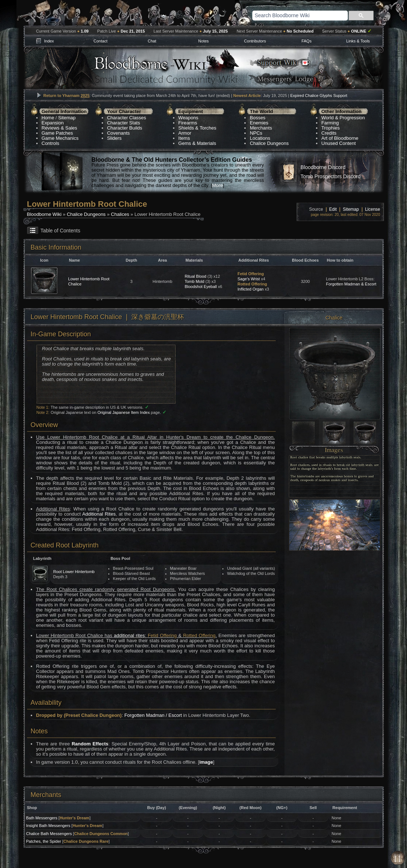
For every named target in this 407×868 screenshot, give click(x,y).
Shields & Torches (197, 128)
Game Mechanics (60, 138)
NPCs (256, 133)
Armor (185, 133)
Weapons (189, 118)
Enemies (259, 123)
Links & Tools (358, 41)
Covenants (118, 133)
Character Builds (125, 128)
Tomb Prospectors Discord (331, 176)
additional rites (129, 635)
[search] (291, 15)
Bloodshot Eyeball (201, 287)
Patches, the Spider (44, 841)
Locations (260, 138)
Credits (329, 133)
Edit (333, 209)
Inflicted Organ (250, 289)
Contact (101, 41)
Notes (203, 41)
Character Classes (127, 118)
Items (184, 138)
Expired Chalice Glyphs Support (319, 96)
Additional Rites (99, 514)
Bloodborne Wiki (44, 214)
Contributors (255, 41)
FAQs (306, 41)
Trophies (331, 128)
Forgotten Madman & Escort (351, 284)
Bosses (258, 118)
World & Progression (343, 118)
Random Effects (90, 744)
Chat (152, 41)
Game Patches (57, 133)
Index (49, 41)
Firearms (188, 123)
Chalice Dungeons (269, 143)
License (372, 209)
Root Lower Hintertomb (74, 572)
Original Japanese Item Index (123, 412)
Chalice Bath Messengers (49, 834)
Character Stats (124, 123)
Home (48, 118)
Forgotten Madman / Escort (153, 715)
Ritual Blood (195, 276)
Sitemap (67, 118)
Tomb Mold (195, 281)
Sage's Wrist (248, 279)
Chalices (120, 214)
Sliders (114, 138)
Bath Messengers (42, 818)
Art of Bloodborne (340, 138)
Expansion (53, 123)
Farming (330, 123)
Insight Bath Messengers (48, 826)
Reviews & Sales (60, 128)
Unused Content (339, 143)
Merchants (261, 128)
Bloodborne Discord (323, 167)
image (206, 762)
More (218, 185)
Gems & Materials (197, 143)
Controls (50, 143)
